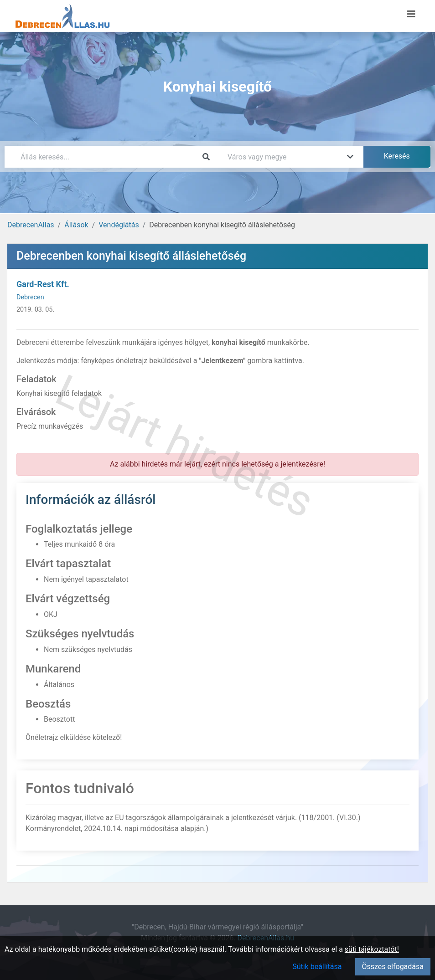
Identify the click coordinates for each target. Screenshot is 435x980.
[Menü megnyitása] (411, 14)
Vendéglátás (119, 225)
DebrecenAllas (31, 225)
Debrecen (30, 297)
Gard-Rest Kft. (43, 284)
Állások (76, 225)
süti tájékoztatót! (372, 949)
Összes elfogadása (393, 967)
